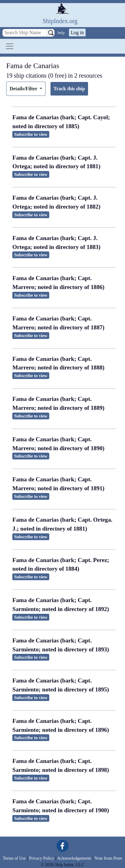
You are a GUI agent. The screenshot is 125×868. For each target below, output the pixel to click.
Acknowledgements (74, 858)
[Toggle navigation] (10, 46)
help (61, 33)
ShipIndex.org (60, 21)
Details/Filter (24, 89)
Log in (77, 33)
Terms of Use (14, 858)
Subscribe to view (31, 134)
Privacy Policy (42, 858)
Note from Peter (108, 858)
